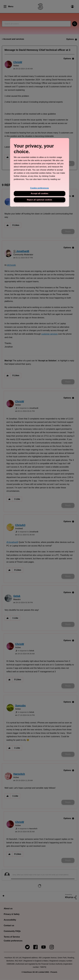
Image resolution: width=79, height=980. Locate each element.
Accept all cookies (40, 193)
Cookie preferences (39, 188)
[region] (40, 172)
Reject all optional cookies (39, 200)
